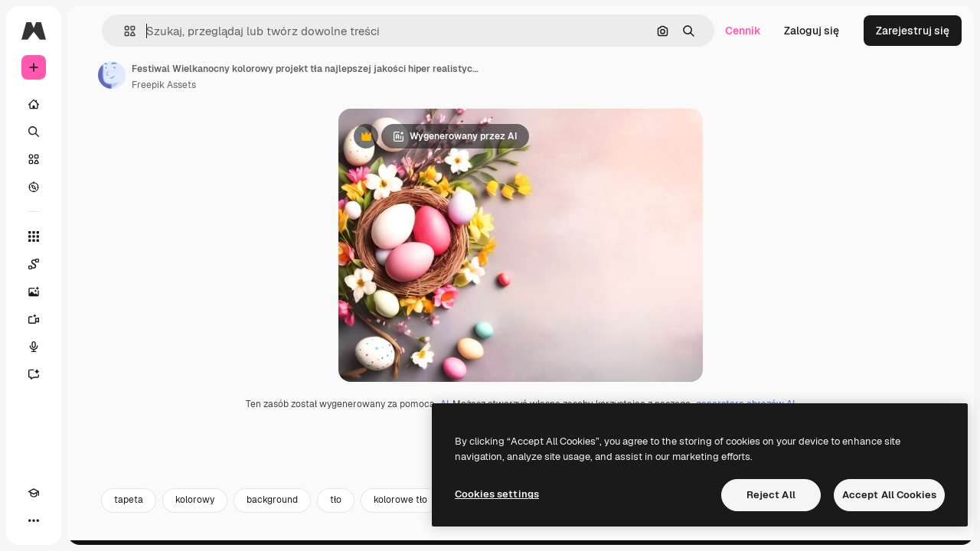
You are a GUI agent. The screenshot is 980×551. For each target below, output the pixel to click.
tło (452, 533)
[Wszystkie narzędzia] (92, 236)
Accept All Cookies (889, 495)
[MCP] (89, 520)
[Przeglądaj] (92, 187)
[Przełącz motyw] (61, 520)
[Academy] (34, 520)
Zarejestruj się (913, 31)
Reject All (771, 495)
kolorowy (311, 533)
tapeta (245, 533)
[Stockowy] (92, 159)
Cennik (743, 31)
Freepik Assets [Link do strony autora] (280, 85)
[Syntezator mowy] (92, 347)
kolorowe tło (517, 533)
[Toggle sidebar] (150, 31)
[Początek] (92, 104)
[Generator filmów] (92, 319)
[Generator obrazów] (92, 292)
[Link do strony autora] (228, 75)
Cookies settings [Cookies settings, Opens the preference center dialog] (497, 494)
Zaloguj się (812, 31)
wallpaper (662, 533)
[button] (236, 31)
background (389, 533)
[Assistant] (92, 374)
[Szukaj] (92, 132)
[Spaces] (92, 264)
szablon (592, 533)
